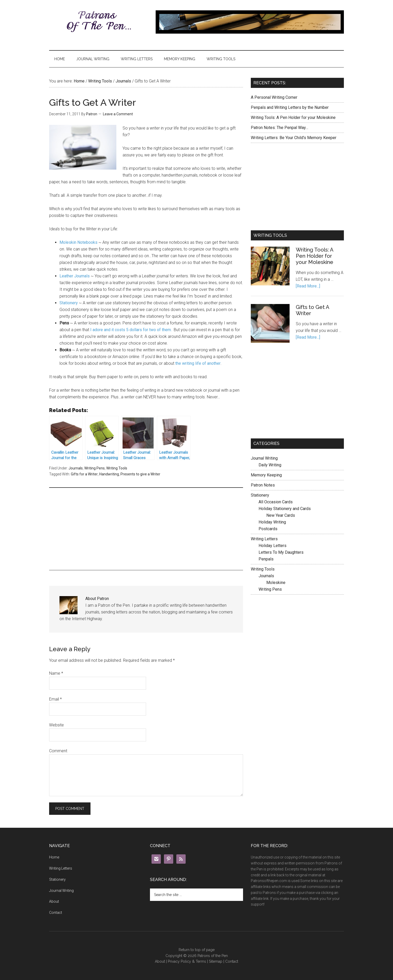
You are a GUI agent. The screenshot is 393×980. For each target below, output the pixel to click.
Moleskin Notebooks (79, 242)
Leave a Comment (118, 114)
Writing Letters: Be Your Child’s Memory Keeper (294, 138)
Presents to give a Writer (140, 474)
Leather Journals (75, 276)
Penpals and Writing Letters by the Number (290, 107)
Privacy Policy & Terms (187, 961)
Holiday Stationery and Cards (285, 509)
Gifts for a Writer (84, 474)
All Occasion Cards (276, 502)
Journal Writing (93, 59)
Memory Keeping (180, 59)
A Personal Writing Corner (274, 97)
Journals (123, 81)
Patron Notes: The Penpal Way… (279, 128)
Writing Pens (95, 468)
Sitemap (216, 961)
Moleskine (276, 583)
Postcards (268, 529)
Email (55, 699)
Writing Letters (137, 59)
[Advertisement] (146, 528)
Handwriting (109, 474)
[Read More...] (308, 286)
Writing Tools (221, 59)
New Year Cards (281, 515)
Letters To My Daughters (281, 552)
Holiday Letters (273, 546)
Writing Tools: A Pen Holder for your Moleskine (293, 117)
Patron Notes (263, 485)
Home (60, 59)
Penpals (266, 559)
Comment (58, 751)
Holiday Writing (272, 522)
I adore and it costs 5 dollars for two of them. (131, 330)
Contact (56, 913)
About (54, 901)
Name (56, 673)
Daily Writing (270, 465)
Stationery (69, 303)
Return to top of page (197, 950)
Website (56, 725)
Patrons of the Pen (98, 22)
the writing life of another (197, 363)
